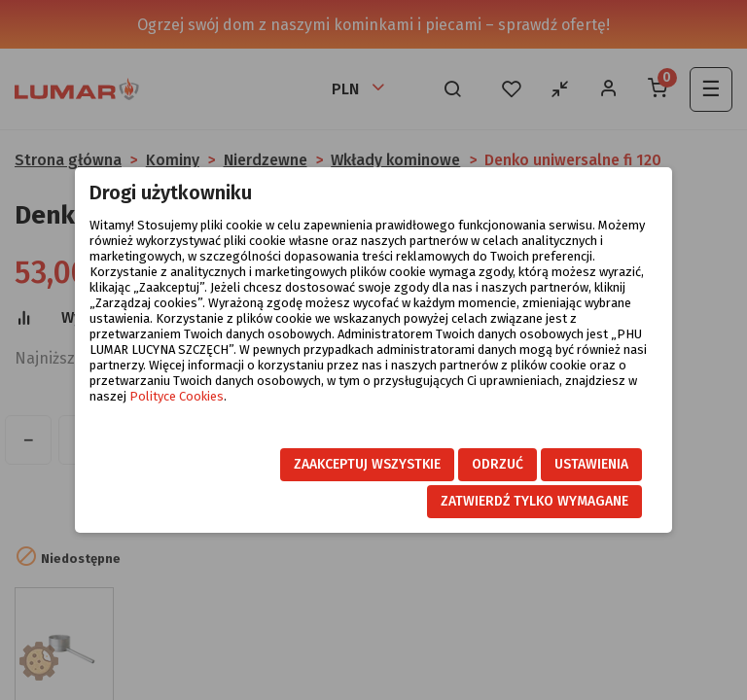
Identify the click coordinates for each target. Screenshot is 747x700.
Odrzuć (498, 464)
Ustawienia (591, 464)
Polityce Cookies (177, 396)
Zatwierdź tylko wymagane (534, 501)
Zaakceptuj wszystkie (367, 464)
